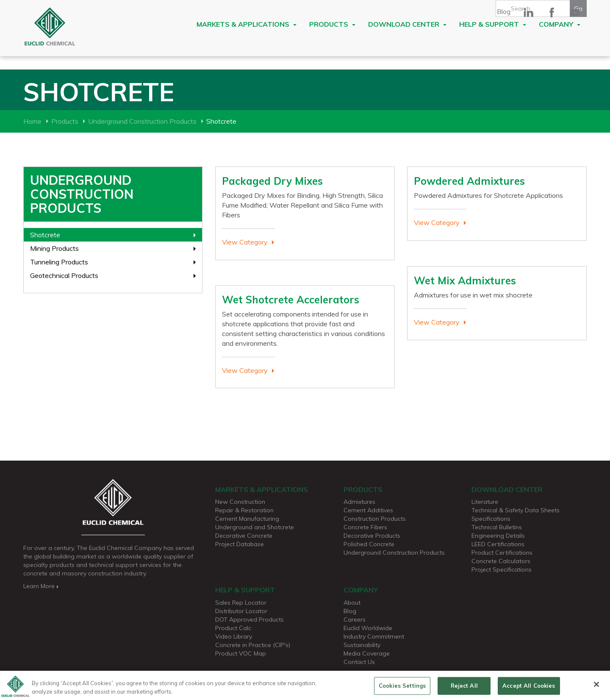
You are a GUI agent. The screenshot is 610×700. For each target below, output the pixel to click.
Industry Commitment (374, 636)
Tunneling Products (59, 262)
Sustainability (362, 645)
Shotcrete (45, 235)
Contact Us (359, 662)
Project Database (240, 544)
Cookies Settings (402, 689)
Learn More (42, 586)
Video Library (234, 636)
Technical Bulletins (497, 527)
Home (32, 121)
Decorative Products (372, 536)
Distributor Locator (241, 611)
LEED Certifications (498, 544)
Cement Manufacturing (247, 519)
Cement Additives (368, 510)
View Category (245, 242)
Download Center (407, 24)
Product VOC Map (241, 653)
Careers (355, 619)
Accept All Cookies (529, 689)
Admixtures (359, 502)
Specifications (491, 519)
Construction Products (375, 519)
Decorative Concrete (244, 536)
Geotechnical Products (64, 275)
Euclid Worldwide (368, 628)
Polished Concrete (369, 544)
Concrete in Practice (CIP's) (253, 645)
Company (560, 24)
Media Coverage (367, 653)
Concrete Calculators (501, 561)
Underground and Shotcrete (255, 527)
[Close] (596, 688)
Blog (504, 11)
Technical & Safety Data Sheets (516, 510)
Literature (485, 502)
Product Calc (233, 628)
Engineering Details (498, 536)
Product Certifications (502, 553)
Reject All (464, 689)
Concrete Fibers (365, 527)
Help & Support (493, 24)
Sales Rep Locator (241, 603)
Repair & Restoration (244, 510)
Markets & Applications (247, 24)
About (352, 603)
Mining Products (54, 248)
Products (332, 24)
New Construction (240, 502)
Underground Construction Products (142, 121)
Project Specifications (502, 569)
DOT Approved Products (250, 619)
